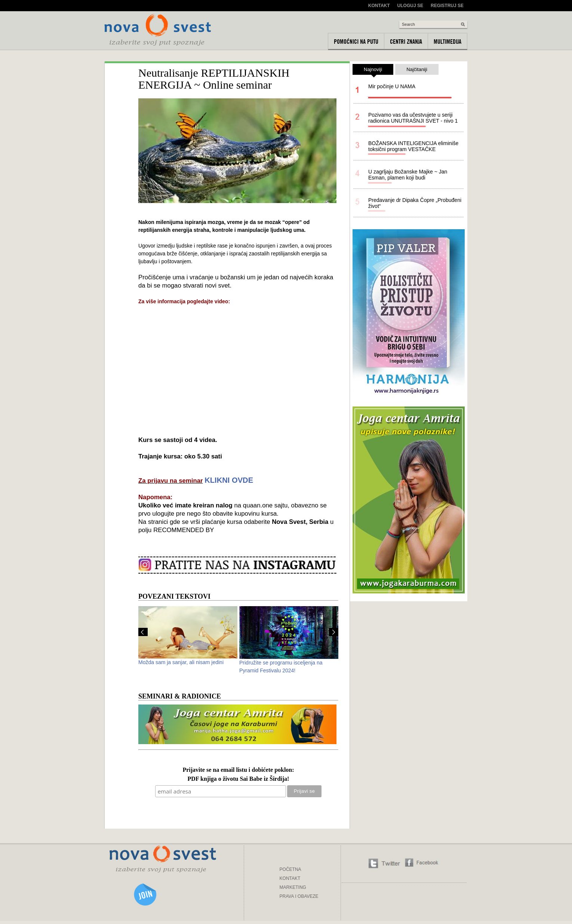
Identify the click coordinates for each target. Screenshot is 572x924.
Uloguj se (410, 6)
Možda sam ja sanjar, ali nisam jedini (181, 662)
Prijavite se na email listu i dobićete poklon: (238, 770)
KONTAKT (290, 878)
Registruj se (447, 6)
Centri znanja (406, 42)
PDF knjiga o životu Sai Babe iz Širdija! (239, 779)
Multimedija (448, 42)
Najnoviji (373, 71)
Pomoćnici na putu (356, 42)
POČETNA (290, 869)
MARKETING (293, 887)
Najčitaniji (417, 69)
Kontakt (379, 6)
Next (334, 632)
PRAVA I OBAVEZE (299, 896)
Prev (143, 632)
